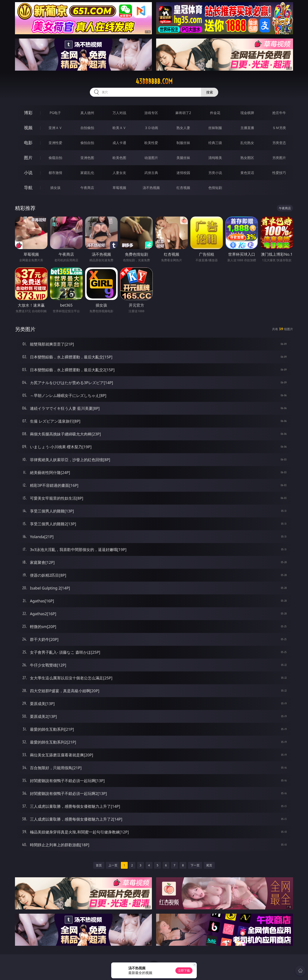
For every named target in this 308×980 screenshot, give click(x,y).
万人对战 (119, 113)
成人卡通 (119, 143)
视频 (28, 128)
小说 (28, 173)
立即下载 (184, 970)
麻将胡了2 (183, 113)
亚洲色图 (87, 158)
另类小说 (215, 173)
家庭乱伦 (87, 173)
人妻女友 (119, 173)
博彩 (28, 113)
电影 (28, 143)
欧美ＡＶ (119, 128)
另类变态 (279, 143)
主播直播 (247, 128)
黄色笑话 (247, 173)
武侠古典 (151, 173)
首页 (99, 865)
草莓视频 (119, 188)
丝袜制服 (215, 128)
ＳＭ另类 (279, 128)
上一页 (113, 865)
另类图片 (279, 158)
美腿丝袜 (183, 158)
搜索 (210, 92)
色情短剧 (215, 188)
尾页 (209, 865)
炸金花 (215, 113)
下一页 (195, 865)
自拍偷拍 (87, 128)
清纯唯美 (215, 158)
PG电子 (55, 113)
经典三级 (215, 143)
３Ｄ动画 (151, 128)
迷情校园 (183, 173)
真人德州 (87, 113)
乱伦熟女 (247, 143)
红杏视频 (183, 188)
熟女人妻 (183, 128)
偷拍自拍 (87, 143)
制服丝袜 (183, 143)
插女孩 (55, 188)
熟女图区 (247, 158)
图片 (28, 158)
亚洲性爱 (55, 143)
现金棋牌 (247, 113)
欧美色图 (119, 158)
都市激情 (55, 173)
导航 (28, 188)
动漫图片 (151, 158)
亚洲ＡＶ (55, 128)
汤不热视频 (151, 188)
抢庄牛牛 (279, 113)
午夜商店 (87, 188)
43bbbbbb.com (154, 81)
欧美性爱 (151, 143)
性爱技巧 (279, 173)
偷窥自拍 (55, 158)
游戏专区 (151, 113)
